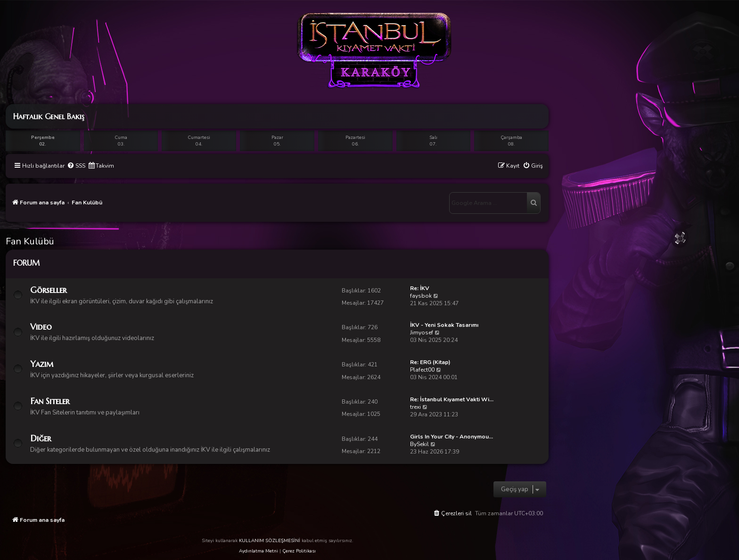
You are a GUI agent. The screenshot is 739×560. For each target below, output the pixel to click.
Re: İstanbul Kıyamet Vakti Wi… (452, 399)
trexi (415, 407)
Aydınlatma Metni (259, 551)
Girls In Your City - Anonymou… (452, 437)
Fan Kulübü (30, 241)
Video (41, 327)
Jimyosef (422, 333)
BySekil (419, 444)
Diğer (41, 438)
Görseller (48, 290)
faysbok (421, 296)
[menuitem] (76, 166)
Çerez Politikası (299, 551)
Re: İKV (420, 288)
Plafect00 (422, 370)
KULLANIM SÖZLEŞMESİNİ (270, 541)
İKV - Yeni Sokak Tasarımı (444, 325)
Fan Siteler (50, 401)
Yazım (42, 364)
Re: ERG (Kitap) (430, 362)
